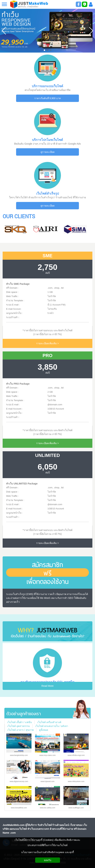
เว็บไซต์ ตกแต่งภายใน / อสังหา (52, 726)
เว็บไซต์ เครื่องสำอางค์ (49, 722)
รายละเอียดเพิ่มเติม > (47, 343)
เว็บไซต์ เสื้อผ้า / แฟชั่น (20, 722)
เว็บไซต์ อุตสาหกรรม (19, 726)
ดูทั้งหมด (44, 730)
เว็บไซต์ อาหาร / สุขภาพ (20, 730)
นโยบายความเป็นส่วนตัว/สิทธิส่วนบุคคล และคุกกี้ (48, 852)
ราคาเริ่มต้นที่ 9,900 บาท (48, 98)
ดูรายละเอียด (48, 152)
